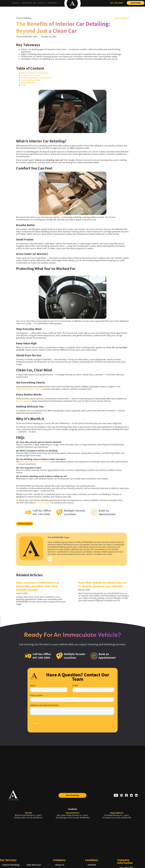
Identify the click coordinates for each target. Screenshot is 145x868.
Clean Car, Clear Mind (30, 80)
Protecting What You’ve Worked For (37, 78)
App (34, 3)
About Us (60, 865)
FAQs (23, 85)
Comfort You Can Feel (31, 75)
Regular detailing (24, 401)
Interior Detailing (11, 865)
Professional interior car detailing (35, 462)
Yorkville (92, 865)
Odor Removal (34, 865)
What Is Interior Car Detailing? (34, 73)
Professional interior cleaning (29, 389)
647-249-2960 (117, 3)
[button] (17, 3)
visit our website (44, 503)
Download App (72, 795)
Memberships (27, 3)
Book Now (136, 3)
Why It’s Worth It (28, 83)
